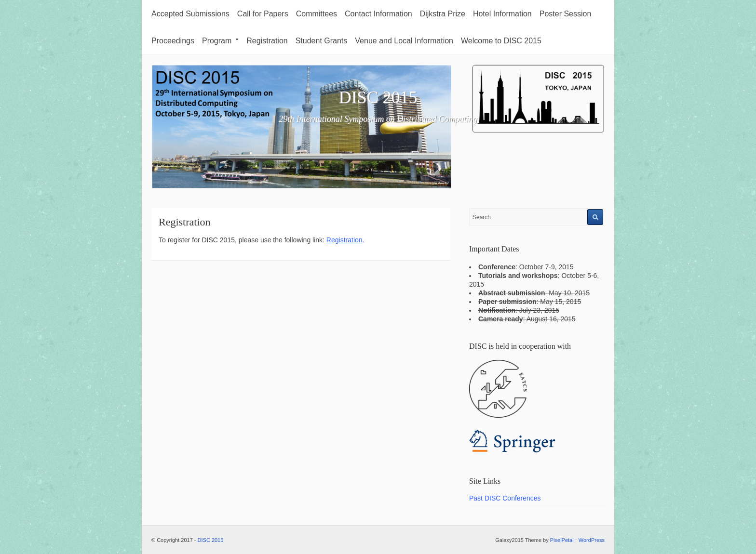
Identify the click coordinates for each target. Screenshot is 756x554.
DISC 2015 (378, 97)
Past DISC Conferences (505, 498)
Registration (267, 41)
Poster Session (566, 14)
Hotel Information (502, 14)
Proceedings (173, 41)
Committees (317, 14)
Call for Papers (263, 14)
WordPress (592, 540)
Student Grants (322, 41)
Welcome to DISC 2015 (501, 41)
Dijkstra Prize (443, 14)
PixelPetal (562, 540)
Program (220, 41)
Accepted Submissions (190, 14)
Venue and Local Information (404, 41)
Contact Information (378, 14)
